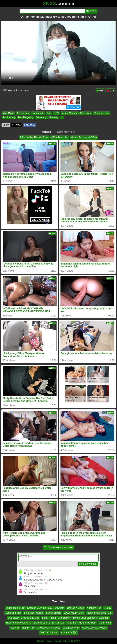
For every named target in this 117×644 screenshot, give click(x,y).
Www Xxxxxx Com (74, 613)
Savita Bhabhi (54, 613)
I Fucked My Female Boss (34, 137)
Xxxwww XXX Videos (49, 628)
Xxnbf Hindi (105, 623)
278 (110, 91)
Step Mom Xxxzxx (34, 613)
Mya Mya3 (8, 113)
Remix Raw (28, 628)
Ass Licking (9, 118)
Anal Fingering (26, 118)
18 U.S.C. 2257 (71, 641)
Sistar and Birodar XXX (18, 623)
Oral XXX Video (76, 608)
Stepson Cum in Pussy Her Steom (46, 608)
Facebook (30, 125)
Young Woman (70, 113)
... (62, 118)
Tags (49, 641)
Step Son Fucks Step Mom (82, 623)
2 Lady (108, 608)
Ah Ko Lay (23, 113)
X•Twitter (17, 125)
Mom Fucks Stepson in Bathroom (91, 618)
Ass (49, 113)
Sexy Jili (15, 628)
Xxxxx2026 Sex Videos (94, 628)
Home (41, 641)
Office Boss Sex (60, 137)
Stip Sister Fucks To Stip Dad (24, 618)
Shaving (54, 118)
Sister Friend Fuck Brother (56, 618)
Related (46, 132)
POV (56, 113)
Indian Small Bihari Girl (99, 613)
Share (6, 125)
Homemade (38, 113)
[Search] (52, 11)
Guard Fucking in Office (84, 137)
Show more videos (59, 547)
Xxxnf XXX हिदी (69, 633)
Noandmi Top (94, 608)
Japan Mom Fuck (15, 608)
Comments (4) (67, 132)
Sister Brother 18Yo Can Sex (49, 623)
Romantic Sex (102, 113)
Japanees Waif (71, 628)
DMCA (57, 641)
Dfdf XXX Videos (49, 633)
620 (100, 91)
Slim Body (86, 113)
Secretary (41, 118)
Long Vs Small (13, 613)
